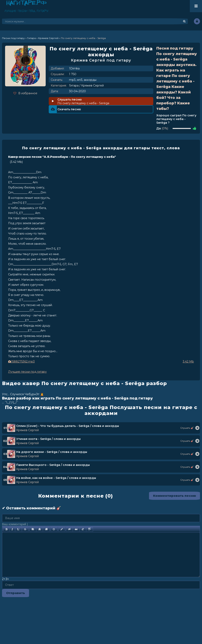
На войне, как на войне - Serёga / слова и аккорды (56, 478)
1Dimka (74, 68)
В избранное (25, 93)
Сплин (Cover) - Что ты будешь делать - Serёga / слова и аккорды (68, 426)
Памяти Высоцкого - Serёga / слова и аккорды (53, 465)
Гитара (74, 86)
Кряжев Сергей (92, 86)
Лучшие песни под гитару (27, 372)
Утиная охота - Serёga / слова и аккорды (48, 439)
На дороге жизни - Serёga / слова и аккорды (52, 452)
